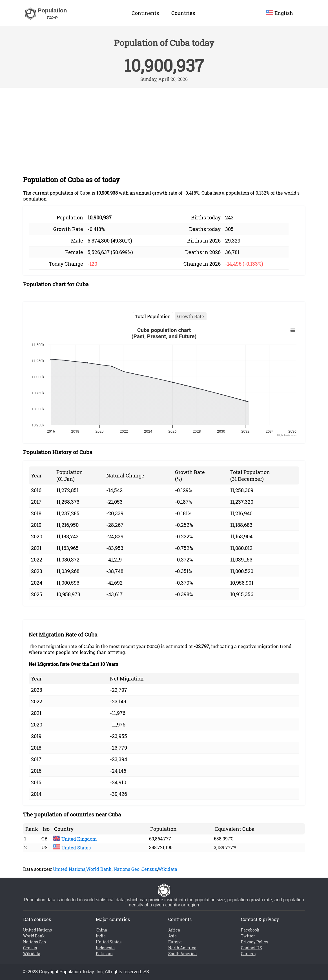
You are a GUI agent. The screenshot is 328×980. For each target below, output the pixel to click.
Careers (248, 954)
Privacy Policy (255, 942)
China (101, 930)
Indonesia (105, 948)
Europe (175, 942)
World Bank (99, 869)
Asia (172, 936)
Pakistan (104, 954)
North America (182, 948)
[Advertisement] (164, 130)
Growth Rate (191, 316)
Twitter (248, 936)
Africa (174, 930)
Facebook (250, 930)
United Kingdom (75, 839)
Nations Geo (127, 869)
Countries (183, 13)
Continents (145, 13)
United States (72, 848)
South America (182, 954)
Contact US (251, 948)
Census (149, 869)
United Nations (69, 869)
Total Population (153, 316)
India (101, 936)
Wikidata (168, 869)
